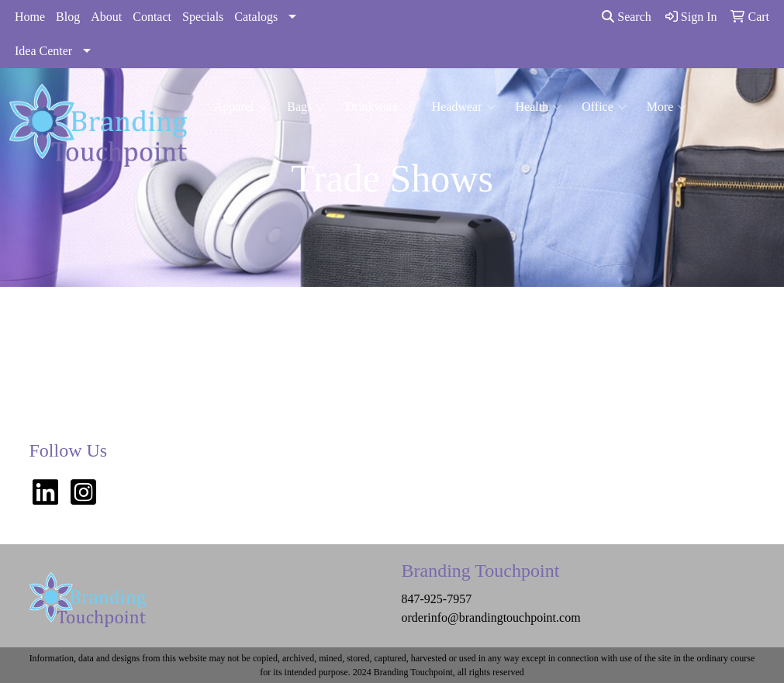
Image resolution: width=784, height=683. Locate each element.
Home (30, 17)
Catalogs (256, 17)
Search (627, 17)
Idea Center (43, 51)
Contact (152, 17)
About (106, 17)
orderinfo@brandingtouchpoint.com (490, 617)
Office (604, 107)
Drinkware (378, 107)
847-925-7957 (436, 599)
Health (539, 107)
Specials (203, 17)
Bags (306, 107)
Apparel (241, 107)
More (667, 107)
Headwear (464, 107)
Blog (68, 17)
